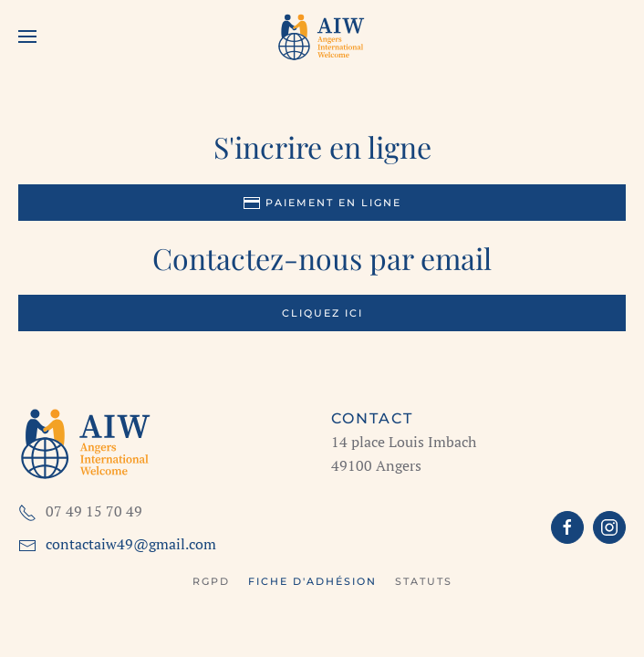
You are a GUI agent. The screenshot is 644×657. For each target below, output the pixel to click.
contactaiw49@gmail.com (131, 544)
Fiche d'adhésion (312, 581)
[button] (27, 36)
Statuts (424, 581)
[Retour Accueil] (322, 36)
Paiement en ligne (322, 203)
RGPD (211, 581)
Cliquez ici (322, 313)
